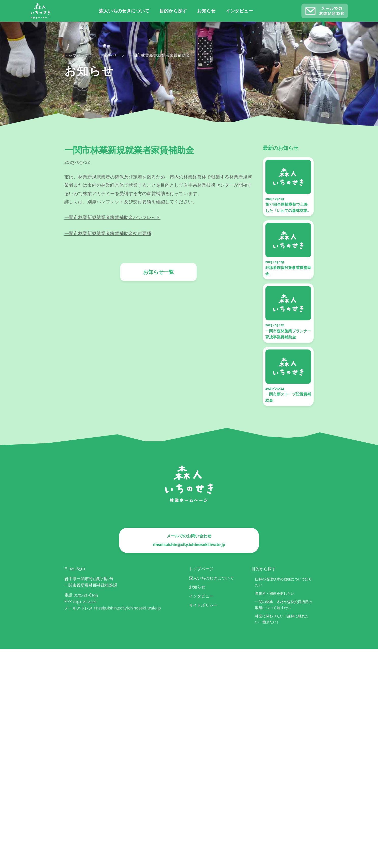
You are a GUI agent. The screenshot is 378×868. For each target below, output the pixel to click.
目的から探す (173, 11)
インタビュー (239, 11)
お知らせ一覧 (158, 272)
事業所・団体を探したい (275, 593)
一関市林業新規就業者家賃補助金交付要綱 (108, 233)
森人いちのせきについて (124, 11)
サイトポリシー (203, 605)
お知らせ (206, 11)
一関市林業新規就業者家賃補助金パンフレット (112, 217)
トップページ (201, 569)
